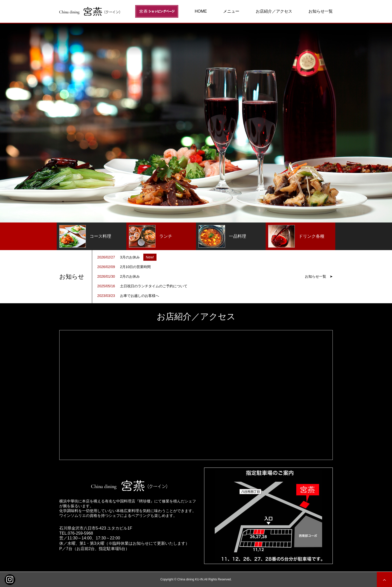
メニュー (231, 11)
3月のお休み (130, 257)
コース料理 (85, 236)
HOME (201, 11)
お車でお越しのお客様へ (140, 296)
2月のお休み (130, 276)
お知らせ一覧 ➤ (319, 276)
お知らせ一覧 (321, 11)
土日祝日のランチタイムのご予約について (154, 286)
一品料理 (222, 236)
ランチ (151, 236)
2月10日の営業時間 (135, 267)
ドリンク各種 (296, 236)
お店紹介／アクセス (274, 11)
